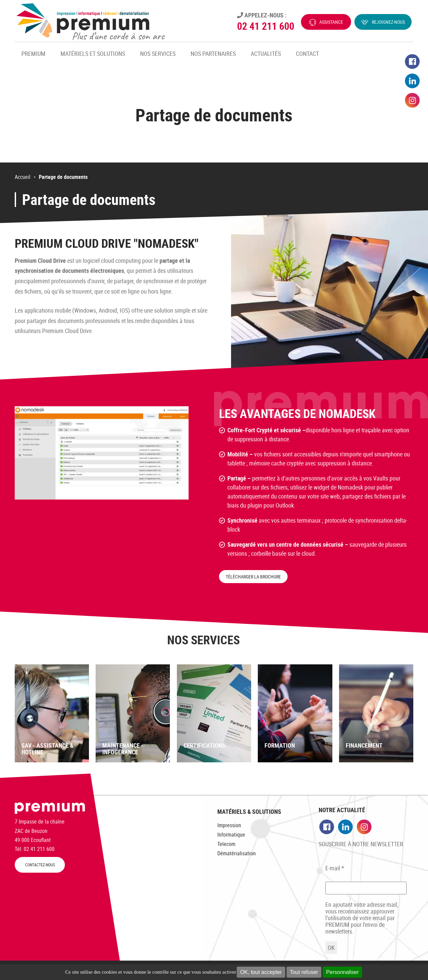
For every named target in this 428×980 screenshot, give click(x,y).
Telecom (226, 844)
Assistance (331, 22)
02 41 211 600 (266, 26)
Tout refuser (304, 972)
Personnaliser (342, 972)
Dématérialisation (237, 853)
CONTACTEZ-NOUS (40, 865)
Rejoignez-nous (388, 22)
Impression (229, 825)
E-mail (335, 868)
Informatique (231, 835)
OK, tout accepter (261, 972)
